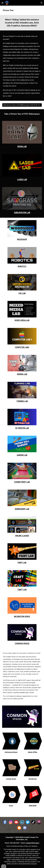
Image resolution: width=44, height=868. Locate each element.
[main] (22, 10)
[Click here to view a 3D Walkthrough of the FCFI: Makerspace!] (22, 105)
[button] (2, 3)
